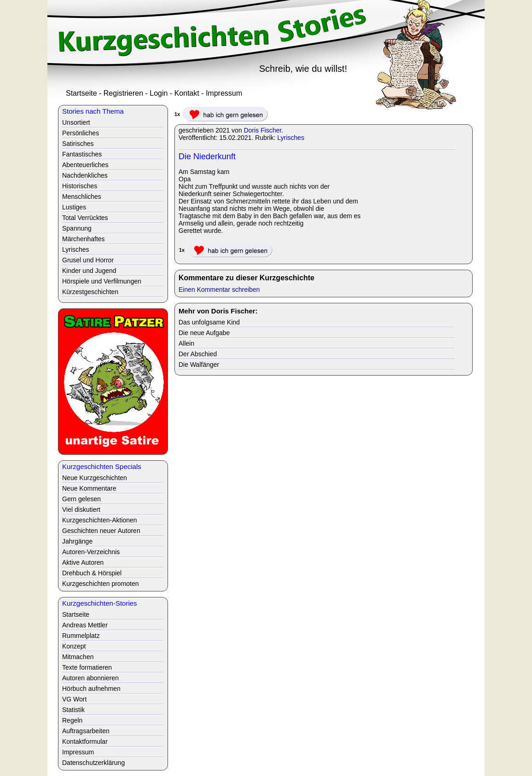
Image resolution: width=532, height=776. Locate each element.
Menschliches (82, 197)
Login (159, 93)
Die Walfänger (199, 365)
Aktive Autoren (83, 562)
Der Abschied (198, 354)
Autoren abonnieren (90, 678)
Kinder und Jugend (89, 271)
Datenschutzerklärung (93, 763)
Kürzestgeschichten (90, 292)
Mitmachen (78, 657)
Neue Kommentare (89, 488)
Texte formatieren (87, 667)
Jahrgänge (77, 541)
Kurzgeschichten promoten (101, 584)
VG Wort (74, 699)
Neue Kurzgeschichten (95, 478)
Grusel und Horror (88, 260)
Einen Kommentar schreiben (219, 290)
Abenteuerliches (85, 165)
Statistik (73, 710)
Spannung (77, 228)
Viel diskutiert (81, 510)
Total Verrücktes (85, 218)
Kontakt (187, 93)
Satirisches (78, 144)
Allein (186, 343)
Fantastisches (82, 154)
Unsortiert (76, 122)
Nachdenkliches (85, 175)
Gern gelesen (81, 499)
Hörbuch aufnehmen (91, 689)
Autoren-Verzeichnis (91, 552)
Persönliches (81, 133)
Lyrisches (291, 138)
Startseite (81, 93)
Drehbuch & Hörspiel (92, 573)
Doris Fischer (263, 130)
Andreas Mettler (85, 625)
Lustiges (74, 207)
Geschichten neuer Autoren (101, 531)
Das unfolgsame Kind (209, 322)
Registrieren (123, 93)
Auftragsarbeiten (86, 731)
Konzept (74, 646)
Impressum (224, 93)
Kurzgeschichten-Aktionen (100, 520)
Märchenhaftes (84, 239)
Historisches (80, 186)
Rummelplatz (81, 636)
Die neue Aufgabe (204, 333)
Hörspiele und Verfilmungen (102, 281)
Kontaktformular (85, 741)
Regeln (72, 720)
